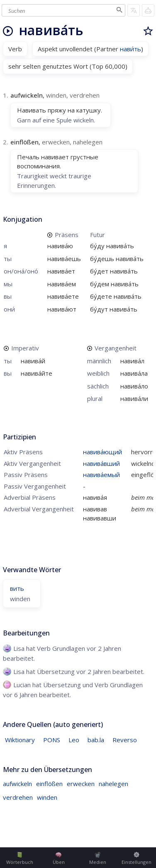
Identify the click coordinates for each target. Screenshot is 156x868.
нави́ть (130, 49)
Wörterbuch (20, 858)
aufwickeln (17, 784)
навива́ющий (102, 452)
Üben (59, 858)
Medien (98, 858)
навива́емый (101, 475)
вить (17, 588)
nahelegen (113, 784)
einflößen (49, 784)
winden (47, 797)
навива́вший (101, 463)
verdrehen (18, 797)
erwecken (81, 784)
